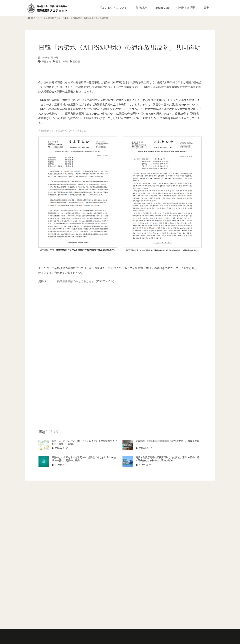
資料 (31, 615)
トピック (33, 621)
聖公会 (76, 62)
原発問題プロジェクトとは (41, 558)
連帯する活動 (35, 609)
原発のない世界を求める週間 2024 (45, 575)
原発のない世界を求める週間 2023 (45, 581)
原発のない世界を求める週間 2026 (45, 564)
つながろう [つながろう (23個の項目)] (61, 514)
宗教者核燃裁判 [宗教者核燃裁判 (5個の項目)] (137, 514)
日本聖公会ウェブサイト (105, 554)
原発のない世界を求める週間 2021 (45, 593)
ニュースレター (36, 598)
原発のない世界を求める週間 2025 (45, 570)
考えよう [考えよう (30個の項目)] (38, 521)
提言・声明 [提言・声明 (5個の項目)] (163, 514)
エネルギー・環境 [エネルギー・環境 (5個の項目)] (87, 514)
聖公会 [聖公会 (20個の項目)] (59, 521)
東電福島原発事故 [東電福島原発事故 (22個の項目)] (189, 514)
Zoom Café (34, 604)
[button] (120, 493)
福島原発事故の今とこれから (74, 281)
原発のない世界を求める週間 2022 (45, 587)
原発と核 (46, 62)
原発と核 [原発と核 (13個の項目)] (113, 514)
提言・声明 (62, 62)
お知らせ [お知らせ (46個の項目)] (38, 514)
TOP (31, 552)
